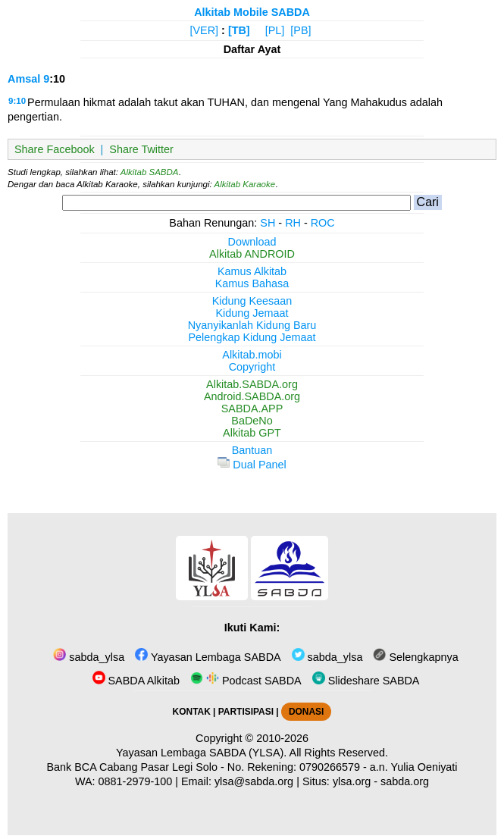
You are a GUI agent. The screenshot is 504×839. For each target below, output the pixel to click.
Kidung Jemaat (252, 313)
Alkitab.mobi (252, 355)
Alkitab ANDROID (252, 254)
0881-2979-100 (136, 781)
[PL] (275, 30)
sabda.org (405, 781)
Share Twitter (141, 149)
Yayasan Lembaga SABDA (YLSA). (201, 753)
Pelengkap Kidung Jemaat (252, 337)
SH (268, 223)
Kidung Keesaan (252, 301)
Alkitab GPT (252, 433)
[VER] (205, 30)
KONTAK (192, 712)
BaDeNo (252, 421)
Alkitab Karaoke (245, 184)
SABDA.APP (252, 409)
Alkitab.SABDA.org (252, 384)
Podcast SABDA (246, 681)
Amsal (24, 79)
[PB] (301, 30)
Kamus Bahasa (252, 283)
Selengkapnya (415, 657)
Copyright (252, 367)
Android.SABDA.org (252, 396)
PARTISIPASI (246, 712)
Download (252, 242)
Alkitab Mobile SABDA (252, 12)
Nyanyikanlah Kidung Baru (252, 325)
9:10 (17, 101)
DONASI (306, 712)
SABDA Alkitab (136, 681)
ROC (323, 223)
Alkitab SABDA (150, 172)
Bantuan (252, 450)
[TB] (239, 30)
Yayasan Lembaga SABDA (208, 657)
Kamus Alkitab (252, 271)
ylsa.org (352, 781)
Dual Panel (252, 465)
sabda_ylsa (89, 657)
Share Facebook (55, 149)
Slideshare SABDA (366, 681)
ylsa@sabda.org (254, 781)
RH (293, 223)
